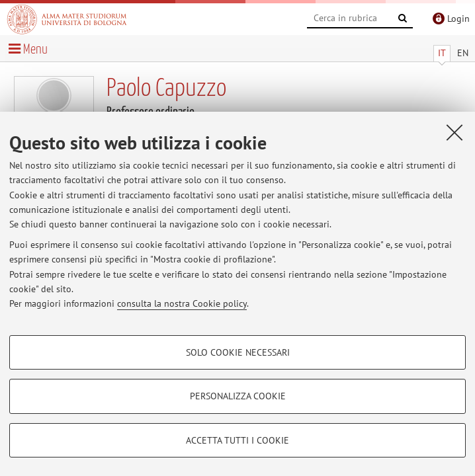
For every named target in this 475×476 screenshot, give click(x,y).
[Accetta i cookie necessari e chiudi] (454, 132)
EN (463, 53)
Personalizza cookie (238, 396)
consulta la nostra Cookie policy (182, 303)
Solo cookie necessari (238, 352)
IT (442, 53)
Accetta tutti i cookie (237, 440)
